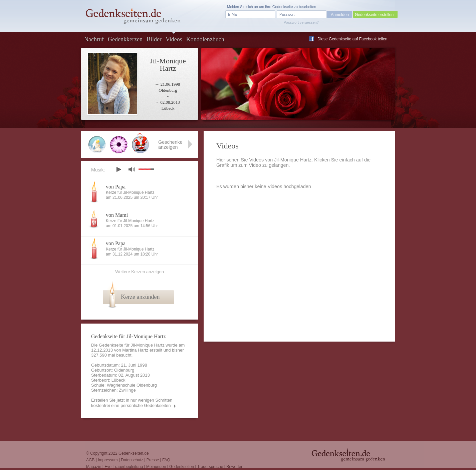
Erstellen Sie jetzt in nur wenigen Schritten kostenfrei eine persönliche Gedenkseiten (132, 403)
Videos (174, 39)
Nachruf (94, 39)
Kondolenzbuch (205, 39)
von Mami (117, 215)
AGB (90, 460)
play (118, 169)
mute (132, 169)
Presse (153, 460)
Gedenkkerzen (125, 39)
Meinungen (156, 467)
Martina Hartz (135, 350)
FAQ (166, 460)
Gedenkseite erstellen (374, 15)
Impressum (108, 460)
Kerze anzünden (140, 297)
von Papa (116, 187)
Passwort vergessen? (301, 22)
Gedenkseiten (182, 467)
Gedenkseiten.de (134, 453)
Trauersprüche (210, 467)
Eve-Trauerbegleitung (124, 467)
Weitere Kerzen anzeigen (140, 272)
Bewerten (235, 467)
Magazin (94, 467)
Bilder (154, 39)
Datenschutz (132, 460)
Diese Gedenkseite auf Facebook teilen (352, 39)
